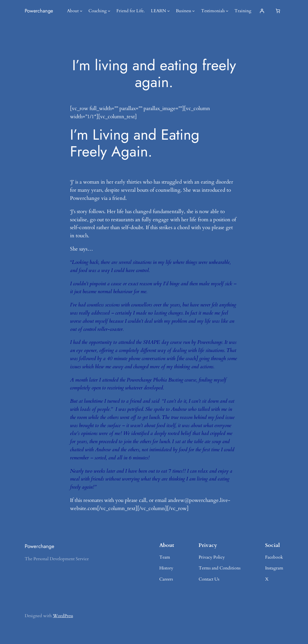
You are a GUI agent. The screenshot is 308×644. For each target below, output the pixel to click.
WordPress (63, 616)
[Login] (262, 11)
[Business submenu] (193, 11)
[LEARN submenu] (169, 11)
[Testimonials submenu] (227, 11)
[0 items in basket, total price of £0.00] (278, 11)
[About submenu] (81, 11)
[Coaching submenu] (109, 11)
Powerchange (39, 11)
